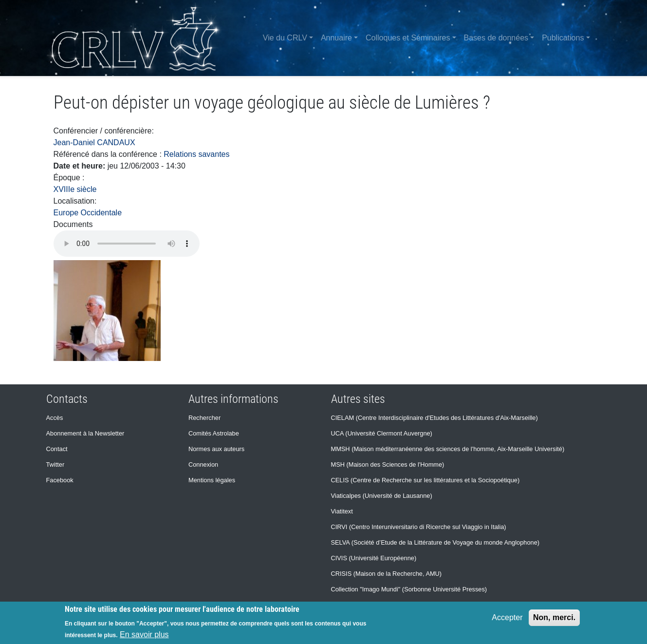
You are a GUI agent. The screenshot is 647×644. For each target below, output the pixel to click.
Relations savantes (196, 154)
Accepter (507, 617)
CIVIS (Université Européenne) (374, 558)
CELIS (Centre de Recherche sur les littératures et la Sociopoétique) (425, 480)
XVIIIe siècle (75, 189)
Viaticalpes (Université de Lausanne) (382, 496)
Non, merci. (554, 617)
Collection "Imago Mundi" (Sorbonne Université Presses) (409, 589)
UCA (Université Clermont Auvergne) (382, 433)
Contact (57, 449)
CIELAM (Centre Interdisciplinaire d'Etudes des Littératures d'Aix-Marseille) (434, 418)
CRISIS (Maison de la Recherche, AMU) (387, 574)
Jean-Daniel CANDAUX (94, 142)
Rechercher (204, 418)
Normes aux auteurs (216, 449)
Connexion (203, 464)
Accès (55, 418)
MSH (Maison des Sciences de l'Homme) (388, 464)
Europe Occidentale (88, 213)
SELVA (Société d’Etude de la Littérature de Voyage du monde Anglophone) (435, 542)
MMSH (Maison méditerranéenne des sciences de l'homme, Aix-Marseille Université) (448, 449)
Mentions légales (212, 480)
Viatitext (342, 511)
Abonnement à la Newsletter (85, 433)
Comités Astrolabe (214, 433)
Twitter (55, 464)
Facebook (60, 480)
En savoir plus (144, 635)
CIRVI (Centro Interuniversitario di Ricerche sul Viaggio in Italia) (419, 527)
